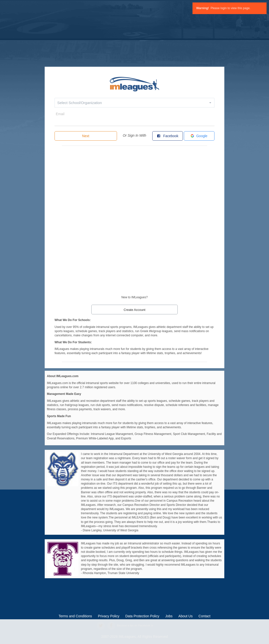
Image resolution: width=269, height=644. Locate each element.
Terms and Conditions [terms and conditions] (75, 616)
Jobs (169, 616)
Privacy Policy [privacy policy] (109, 616)
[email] (134, 121)
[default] (134, 83)
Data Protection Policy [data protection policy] (142, 616)
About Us (186, 616)
